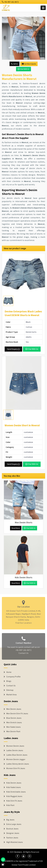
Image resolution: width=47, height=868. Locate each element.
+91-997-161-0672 (10, 2)
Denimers (18, 852)
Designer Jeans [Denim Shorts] (13, 833)
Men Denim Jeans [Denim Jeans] (14, 709)
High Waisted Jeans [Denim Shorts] (15, 842)
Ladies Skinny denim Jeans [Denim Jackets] (18, 764)
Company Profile (13, 677)
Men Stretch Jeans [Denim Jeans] (14, 723)
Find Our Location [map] (24, 622)
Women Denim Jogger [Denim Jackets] (16, 759)
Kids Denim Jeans (14, 783)
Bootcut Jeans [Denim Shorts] (12, 829)
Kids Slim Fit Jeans (14, 801)
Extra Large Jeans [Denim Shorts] (14, 824)
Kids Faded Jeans (14, 787)
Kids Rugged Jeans (14, 796)
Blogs (9, 681)
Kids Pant (10, 805)
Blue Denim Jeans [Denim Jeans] (14, 718)
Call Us (14, 64)
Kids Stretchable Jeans (16, 792)
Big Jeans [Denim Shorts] (10, 820)
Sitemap (10, 690)
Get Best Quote (29, 64)
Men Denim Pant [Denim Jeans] (13, 732)
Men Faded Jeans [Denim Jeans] (13, 727)
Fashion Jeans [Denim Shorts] (12, 838)
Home (9, 672)
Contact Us (23, 654)
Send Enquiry (13, 349)
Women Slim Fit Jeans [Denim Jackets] (16, 768)
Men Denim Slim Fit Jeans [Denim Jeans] (17, 714)
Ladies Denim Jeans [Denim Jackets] (15, 750)
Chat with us (23, 69)
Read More (16, 528)
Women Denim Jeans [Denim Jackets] (15, 746)
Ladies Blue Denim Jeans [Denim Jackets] (17, 755)
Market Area (11, 695)
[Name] (43, 8)
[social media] (18, 856)
